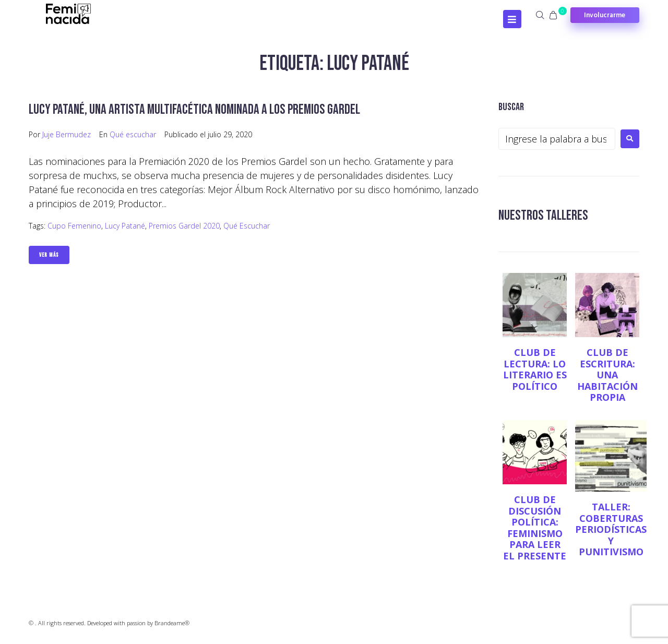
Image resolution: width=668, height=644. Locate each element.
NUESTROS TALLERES (545, 215)
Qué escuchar (133, 134)
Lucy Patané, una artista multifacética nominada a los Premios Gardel (199, 109)
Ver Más (49, 255)
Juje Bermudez (67, 134)
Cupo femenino (74, 226)
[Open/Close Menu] (512, 19)
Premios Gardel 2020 (184, 226)
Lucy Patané (125, 226)
